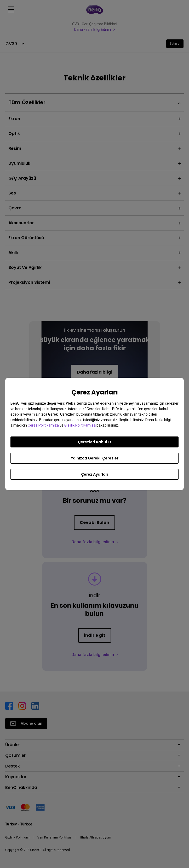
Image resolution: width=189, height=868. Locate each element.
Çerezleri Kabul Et (95, 442)
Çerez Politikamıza (43, 425)
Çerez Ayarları (95, 474)
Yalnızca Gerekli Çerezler (95, 458)
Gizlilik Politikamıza (80, 425)
